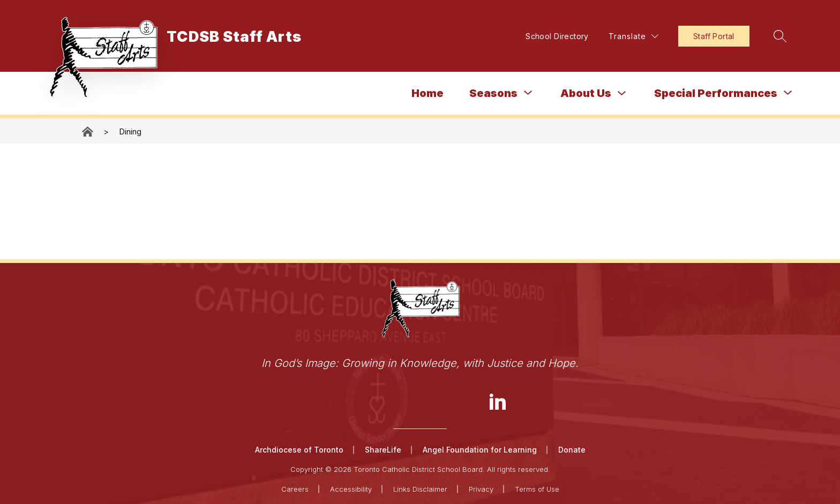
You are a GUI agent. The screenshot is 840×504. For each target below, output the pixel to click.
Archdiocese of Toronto (299, 450)
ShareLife (383, 450)
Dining (130, 131)
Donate (572, 450)
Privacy (481, 489)
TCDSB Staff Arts (88, 131)
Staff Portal (714, 36)
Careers (295, 489)
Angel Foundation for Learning (480, 450)
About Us (586, 93)
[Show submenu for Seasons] (493, 93)
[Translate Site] (633, 36)
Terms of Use (537, 489)
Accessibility (351, 489)
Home (427, 93)
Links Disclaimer (420, 489)
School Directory (557, 36)
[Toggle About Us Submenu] (622, 93)
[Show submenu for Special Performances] (716, 93)
